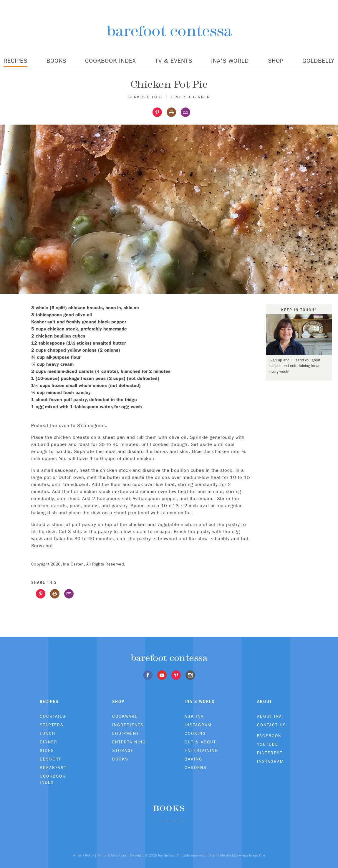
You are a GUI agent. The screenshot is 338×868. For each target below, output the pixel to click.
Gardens (196, 768)
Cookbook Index (111, 61)
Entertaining (129, 742)
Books (56, 61)
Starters (52, 725)
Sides (47, 750)
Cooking (195, 733)
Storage (123, 750)
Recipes (15, 61)
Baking (193, 759)
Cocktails (53, 716)
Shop (276, 61)
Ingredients (128, 725)
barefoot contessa (169, 31)
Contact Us (272, 725)
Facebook (269, 736)
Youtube (268, 744)
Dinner (49, 742)
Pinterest (270, 753)
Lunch (48, 733)
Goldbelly (318, 61)
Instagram (198, 725)
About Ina (270, 716)
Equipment (126, 733)
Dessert (50, 759)
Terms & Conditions (112, 855)
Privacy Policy (84, 855)
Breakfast (53, 768)
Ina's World (230, 61)
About (265, 701)
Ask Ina (194, 716)
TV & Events (174, 61)
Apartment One (254, 855)
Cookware (125, 716)
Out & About (200, 742)
